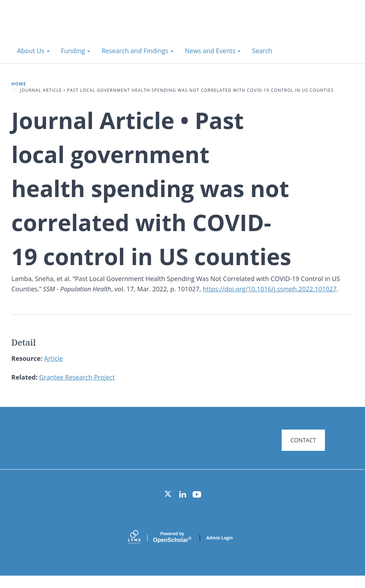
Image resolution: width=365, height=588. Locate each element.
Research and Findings (137, 51)
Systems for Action (69, 28)
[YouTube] (197, 506)
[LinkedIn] (183, 506)
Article (53, 358)
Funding (76, 51)
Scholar (172, 549)
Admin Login (220, 550)
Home (19, 84)
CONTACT (303, 440)
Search (262, 51)
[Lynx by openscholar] (140, 550)
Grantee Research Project (77, 377)
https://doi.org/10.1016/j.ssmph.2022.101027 (270, 289)
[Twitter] (168, 506)
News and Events (213, 51)
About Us (33, 51)
